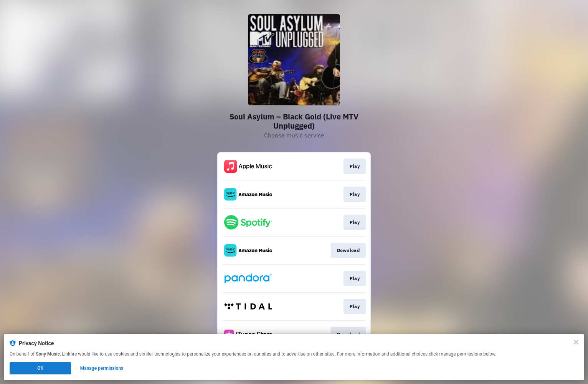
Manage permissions (102, 368)
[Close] (576, 342)
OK (40, 368)
